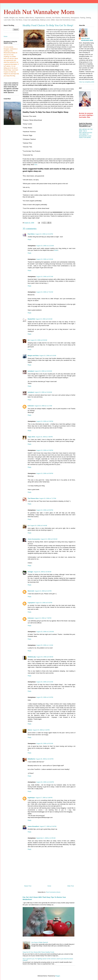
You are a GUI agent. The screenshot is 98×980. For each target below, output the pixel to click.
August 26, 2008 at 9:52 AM (45, 743)
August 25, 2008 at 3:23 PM (45, 697)
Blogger (58, 976)
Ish (29, 340)
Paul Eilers (31, 234)
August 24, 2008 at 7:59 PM (43, 618)
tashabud (31, 371)
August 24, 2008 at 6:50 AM (49, 539)
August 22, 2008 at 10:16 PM (44, 234)
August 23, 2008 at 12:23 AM (45, 246)
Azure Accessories (34, 539)
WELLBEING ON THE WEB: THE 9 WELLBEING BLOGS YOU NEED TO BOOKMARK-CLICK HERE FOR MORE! (86, 133)
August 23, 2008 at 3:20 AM (45, 259)
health (56, 250)
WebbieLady (32, 657)
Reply (29, 239)
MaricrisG (31, 591)
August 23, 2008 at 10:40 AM (43, 371)
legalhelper (31, 798)
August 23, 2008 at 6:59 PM (45, 473)
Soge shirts (31, 437)
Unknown (31, 406)
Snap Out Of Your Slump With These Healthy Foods (38, 952)
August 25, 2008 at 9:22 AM (45, 682)
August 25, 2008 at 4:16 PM (41, 730)
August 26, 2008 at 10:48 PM (45, 782)
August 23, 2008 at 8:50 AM (39, 340)
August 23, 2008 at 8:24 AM (44, 319)
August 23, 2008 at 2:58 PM (44, 437)
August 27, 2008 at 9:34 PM (48, 826)
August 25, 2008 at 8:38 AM (45, 657)
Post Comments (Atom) (53, 892)
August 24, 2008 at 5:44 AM (39, 526)
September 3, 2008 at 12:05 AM (46, 838)
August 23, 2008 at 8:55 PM (45, 510)
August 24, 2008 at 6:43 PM (44, 603)
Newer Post (28, 886)
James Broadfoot (33, 826)
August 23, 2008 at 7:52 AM (45, 292)
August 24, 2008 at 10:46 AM (42, 572)
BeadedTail (31, 319)
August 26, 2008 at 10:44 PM (45, 759)
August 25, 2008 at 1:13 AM (45, 645)
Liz (29, 526)
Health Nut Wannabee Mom (39, 12)
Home (49, 886)
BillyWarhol (31, 759)
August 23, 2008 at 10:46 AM (43, 392)
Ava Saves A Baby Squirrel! (40, 942)
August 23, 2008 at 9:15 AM (48, 356)
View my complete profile (87, 82)
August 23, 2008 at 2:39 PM (45, 421)
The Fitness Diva (33, 498)
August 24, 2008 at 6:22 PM (43, 591)
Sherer (30, 730)
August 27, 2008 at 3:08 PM (44, 798)
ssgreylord (31, 603)
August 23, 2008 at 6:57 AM (45, 277)
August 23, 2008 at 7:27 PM (48, 498)
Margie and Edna (33, 356)
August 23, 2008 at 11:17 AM (43, 406)
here (36, 165)
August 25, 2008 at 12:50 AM (45, 632)
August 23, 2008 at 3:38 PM (45, 450)
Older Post (71, 886)
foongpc (30, 572)
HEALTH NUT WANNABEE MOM (87, 39)
